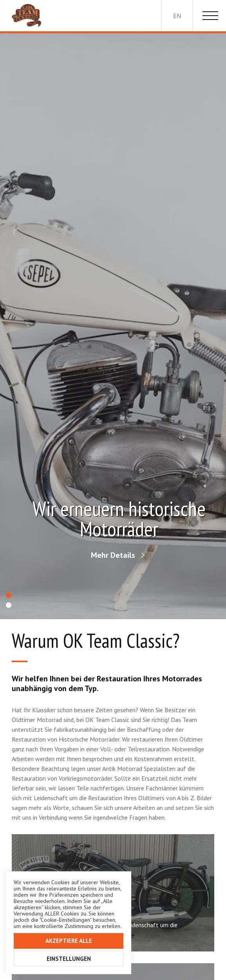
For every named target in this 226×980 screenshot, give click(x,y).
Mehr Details (113, 555)
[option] (113, 326)
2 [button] (9, 605)
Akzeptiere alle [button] (69, 941)
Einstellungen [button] (69, 959)
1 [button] (9, 595)
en (177, 16)
